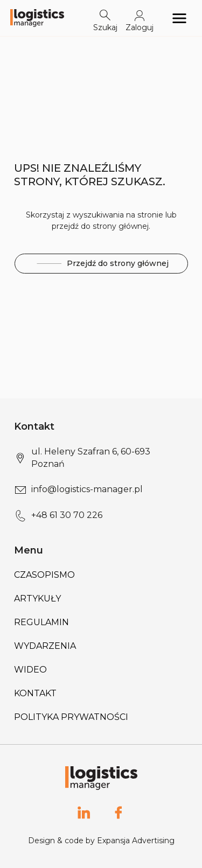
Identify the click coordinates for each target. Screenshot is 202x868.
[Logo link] (37, 18)
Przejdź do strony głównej (101, 264)
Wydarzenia (45, 646)
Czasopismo (44, 575)
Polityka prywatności (71, 717)
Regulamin (41, 622)
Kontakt (35, 693)
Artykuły (37, 598)
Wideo (30, 670)
